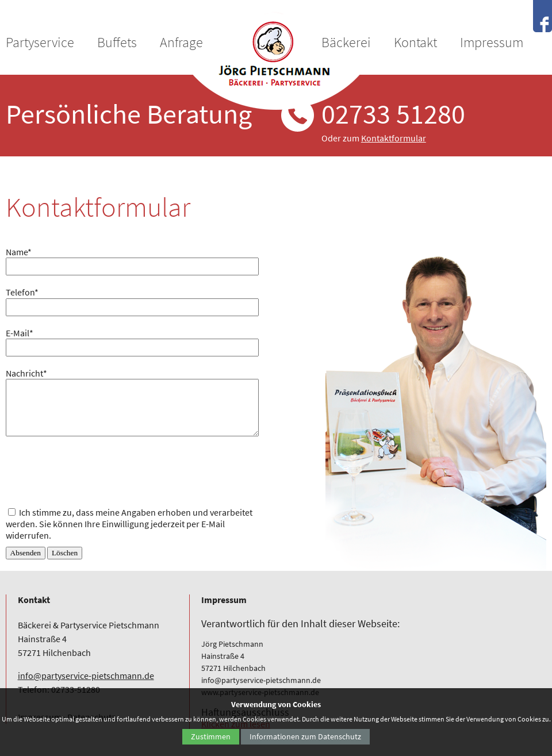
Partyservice (40, 42)
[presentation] (93, 470)
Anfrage (181, 42)
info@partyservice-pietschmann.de (86, 676)
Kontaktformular (394, 138)
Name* (19, 252)
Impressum (492, 42)
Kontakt (415, 42)
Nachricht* (26, 373)
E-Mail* (20, 333)
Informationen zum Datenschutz (305, 736)
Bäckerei (346, 42)
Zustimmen (211, 736)
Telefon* (22, 292)
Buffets (117, 42)
